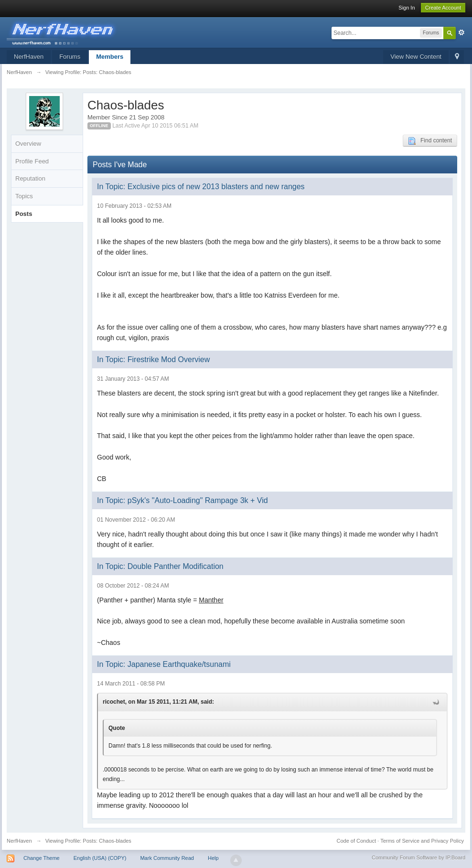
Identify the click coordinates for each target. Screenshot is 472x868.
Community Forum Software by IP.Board (418, 857)
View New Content (416, 57)
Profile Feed (32, 161)
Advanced (461, 32)
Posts (24, 214)
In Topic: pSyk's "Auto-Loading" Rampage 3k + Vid (182, 500)
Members (110, 57)
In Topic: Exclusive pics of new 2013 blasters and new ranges (201, 187)
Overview (28, 144)
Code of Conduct (356, 841)
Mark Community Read (167, 858)
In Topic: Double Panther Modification (160, 566)
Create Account (443, 8)
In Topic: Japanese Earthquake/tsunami (164, 664)
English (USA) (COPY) (100, 858)
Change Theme (42, 858)
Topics (24, 196)
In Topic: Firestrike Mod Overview (153, 359)
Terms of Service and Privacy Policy (422, 841)
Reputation (30, 178)
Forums (70, 57)
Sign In (407, 8)
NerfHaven (29, 57)
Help (213, 858)
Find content (430, 141)
